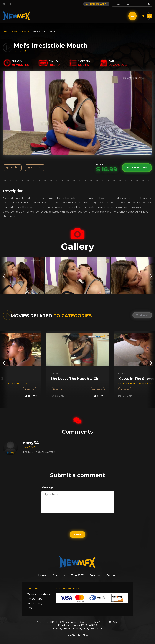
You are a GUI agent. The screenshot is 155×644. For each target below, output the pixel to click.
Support (95, 575)
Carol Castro (7, 384)
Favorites (35, 168)
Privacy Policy (35, 599)
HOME (6, 31)
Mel (26, 51)
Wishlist (12, 168)
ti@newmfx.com (68, 628)
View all (142, 315)
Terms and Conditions (39, 594)
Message (48, 487)
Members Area (96, 4)
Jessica (18, 384)
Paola (26, 384)
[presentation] (4, 275)
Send (77, 535)
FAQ (30, 608)
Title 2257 (77, 575)
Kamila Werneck (127, 384)
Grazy (18, 51)
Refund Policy (35, 603)
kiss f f (15, 31)
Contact (112, 575)
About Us (59, 575)
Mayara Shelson (145, 384)
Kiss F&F (54, 374)
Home (42, 575)
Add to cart (137, 167)
